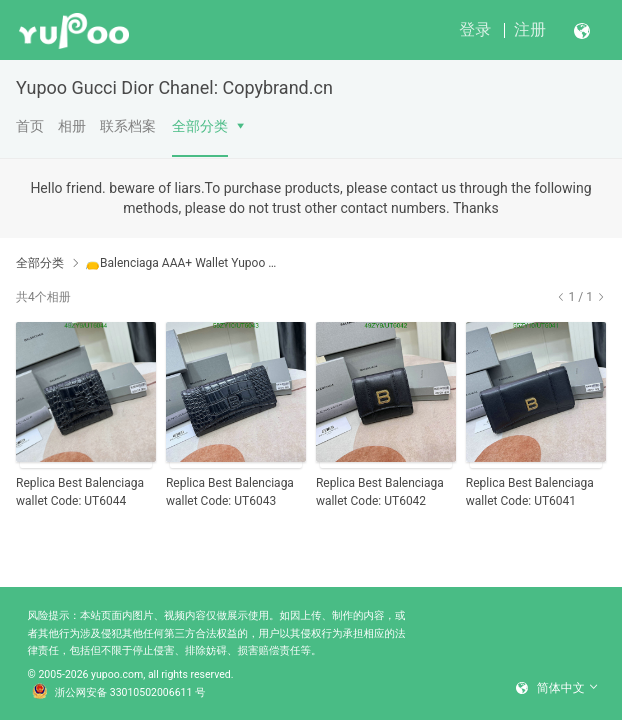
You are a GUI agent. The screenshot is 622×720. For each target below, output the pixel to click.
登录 (475, 29)
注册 (530, 29)
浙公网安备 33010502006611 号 (119, 693)
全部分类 (200, 126)
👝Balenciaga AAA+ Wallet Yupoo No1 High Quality (182, 263)
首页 (30, 126)
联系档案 (128, 126)
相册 (72, 126)
